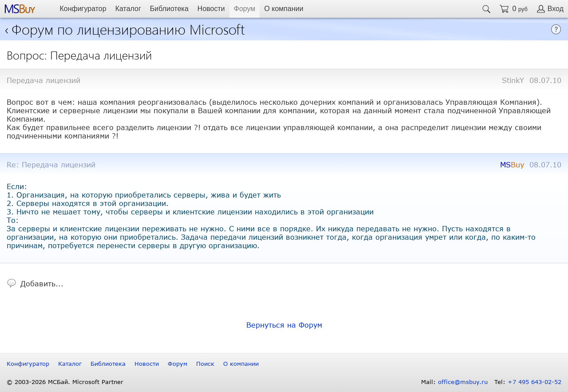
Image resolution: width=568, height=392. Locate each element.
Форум (245, 9)
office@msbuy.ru (463, 382)
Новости (211, 9)
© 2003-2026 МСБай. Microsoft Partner (65, 382)
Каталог (128, 9)
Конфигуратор (83, 9)
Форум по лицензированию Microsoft (128, 29)
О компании (284, 9)
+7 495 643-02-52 (534, 382)
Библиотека (169, 9)
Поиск (205, 364)
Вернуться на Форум (284, 325)
